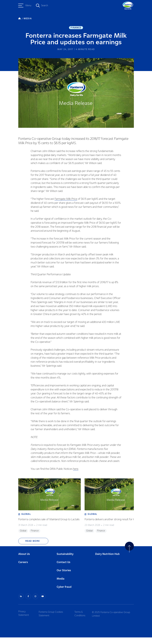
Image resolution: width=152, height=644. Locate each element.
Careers (23, 569)
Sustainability (65, 561)
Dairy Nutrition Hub (107, 561)
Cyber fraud (64, 594)
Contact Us (63, 569)
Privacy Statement (24, 620)
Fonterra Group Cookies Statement (52, 620)
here (75, 470)
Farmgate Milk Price (65, 200)
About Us (24, 561)
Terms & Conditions (82, 620)
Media (61, 586)
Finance (76, 28)
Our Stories (64, 578)
